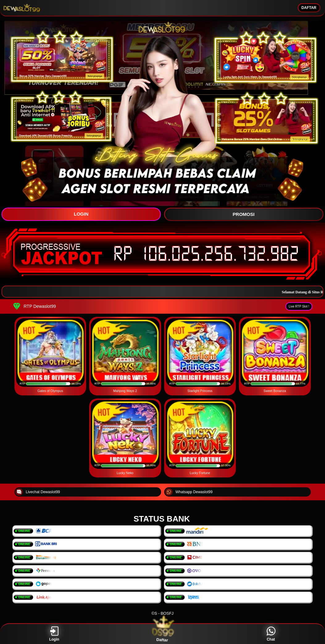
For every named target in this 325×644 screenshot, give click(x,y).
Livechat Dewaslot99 (38, 492)
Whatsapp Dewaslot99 (189, 492)
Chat (271, 634)
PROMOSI (244, 214)
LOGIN (81, 214)
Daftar (162, 634)
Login (54, 634)
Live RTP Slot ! (299, 306)
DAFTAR (309, 8)
